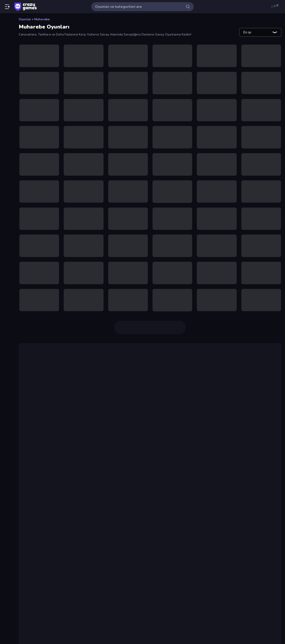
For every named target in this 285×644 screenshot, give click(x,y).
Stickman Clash (48, 510)
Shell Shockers (48, 515)
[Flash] (7, 153)
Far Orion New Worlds (160, 397)
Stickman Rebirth (49, 538)
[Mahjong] (7, 222)
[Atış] (7, 100)
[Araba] (7, 93)
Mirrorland (90, 397)
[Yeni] (7, 36)
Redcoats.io (45, 494)
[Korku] (7, 199)
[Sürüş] (7, 252)
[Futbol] (7, 161)
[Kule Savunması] (7, 206)
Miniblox (255, 415)
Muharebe (42, 19)
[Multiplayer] (7, 66)
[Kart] (7, 191)
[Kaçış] (7, 184)
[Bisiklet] (7, 131)
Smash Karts (45, 483)
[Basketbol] (7, 108)
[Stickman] (7, 244)
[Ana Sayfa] (7, 21)
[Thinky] (7, 259)
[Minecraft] (7, 229)
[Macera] (7, 214)
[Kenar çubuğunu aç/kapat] (7, 7)
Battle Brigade (47, 488)
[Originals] (7, 59)
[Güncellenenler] (7, 51)
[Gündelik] (7, 169)
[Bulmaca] (7, 138)
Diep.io (216, 386)
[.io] (7, 176)
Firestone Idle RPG (117, 397)
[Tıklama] (7, 267)
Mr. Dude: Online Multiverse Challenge (68, 543)
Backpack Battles (255, 386)
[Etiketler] (7, 278)
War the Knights (48, 477)
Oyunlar (25, 19)
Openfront (43, 472)
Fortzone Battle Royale (55, 504)
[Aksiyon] (7, 85)
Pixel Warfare (38, 420)
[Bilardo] (7, 115)
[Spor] (7, 237)
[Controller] (7, 146)
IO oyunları (35, 415)
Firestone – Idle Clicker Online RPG (65, 499)
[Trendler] (7, 43)
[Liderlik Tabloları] (7, 74)
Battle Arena (165, 392)
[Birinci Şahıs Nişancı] (7, 123)
